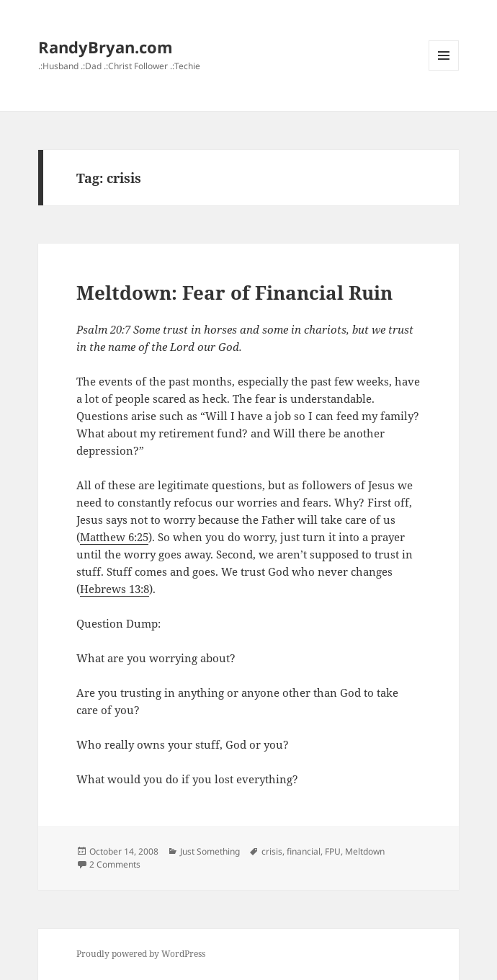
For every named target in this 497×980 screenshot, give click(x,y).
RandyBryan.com (106, 47)
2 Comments (115, 864)
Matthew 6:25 (114, 537)
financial (304, 851)
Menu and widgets (444, 70)
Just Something (210, 851)
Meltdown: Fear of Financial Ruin (234, 293)
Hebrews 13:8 (115, 589)
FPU (333, 851)
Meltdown (365, 851)
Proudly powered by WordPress (141, 954)
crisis (272, 851)
